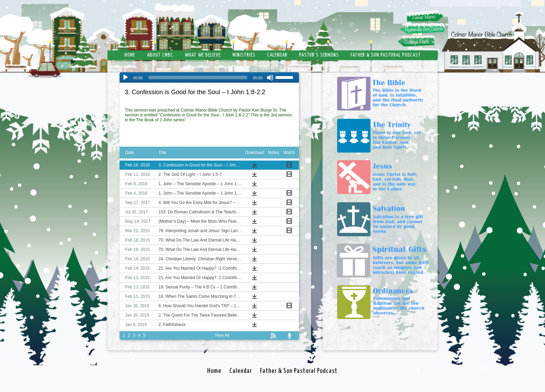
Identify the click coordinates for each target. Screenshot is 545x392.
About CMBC (160, 55)
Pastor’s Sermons (319, 55)
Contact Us (273, 68)
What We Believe (203, 55)
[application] (209, 77)
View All (222, 335)
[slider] (198, 77)
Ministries (244, 55)
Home (130, 55)
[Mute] (270, 77)
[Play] (125, 77)
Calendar (277, 55)
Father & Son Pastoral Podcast (386, 55)
